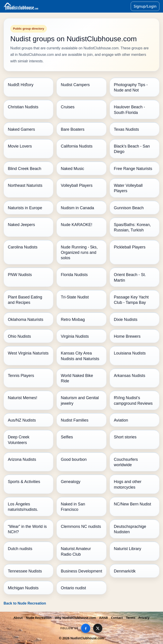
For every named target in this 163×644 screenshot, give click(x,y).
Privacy (144, 618)
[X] (98, 628)
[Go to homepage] (66, 6)
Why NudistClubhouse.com (75, 618)
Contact (117, 618)
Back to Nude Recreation (25, 603)
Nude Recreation (39, 618)
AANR (103, 618)
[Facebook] (86, 628)
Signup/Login (145, 6)
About (18, 618)
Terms (131, 618)
